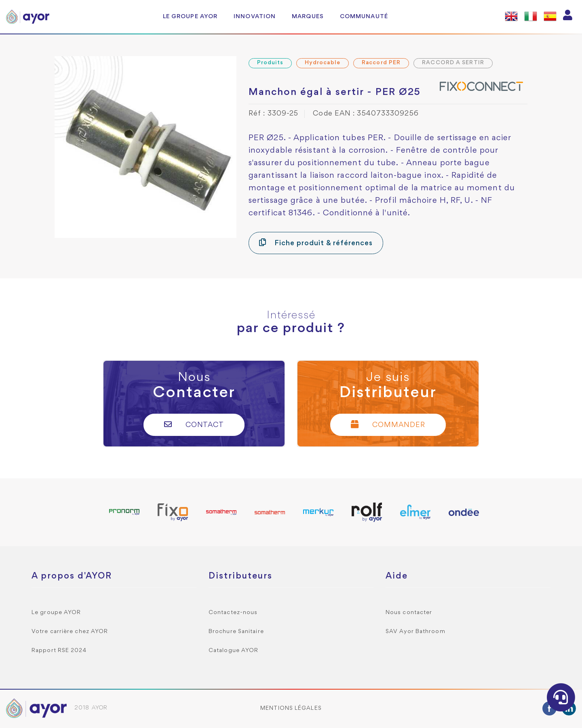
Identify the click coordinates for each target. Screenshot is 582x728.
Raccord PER (381, 63)
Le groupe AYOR (190, 17)
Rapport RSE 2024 (59, 651)
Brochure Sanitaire (236, 632)
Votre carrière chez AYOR (70, 632)
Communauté (364, 17)
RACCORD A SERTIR (453, 63)
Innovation (255, 17)
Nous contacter (409, 613)
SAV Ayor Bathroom (415, 632)
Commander (388, 424)
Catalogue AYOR (233, 651)
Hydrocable (323, 63)
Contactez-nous (233, 613)
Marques (308, 17)
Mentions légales (291, 708)
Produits (270, 63)
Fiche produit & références (316, 243)
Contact (194, 424)
